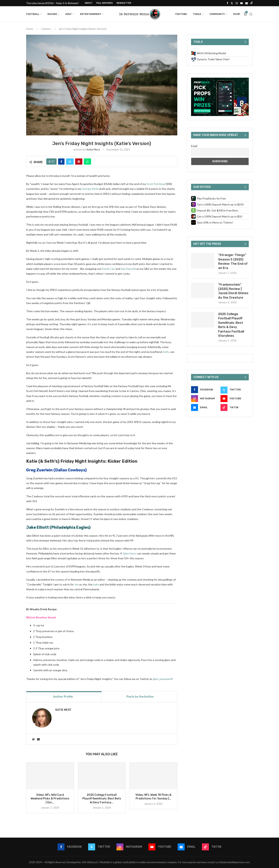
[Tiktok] (252, 3)
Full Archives (105, 3)
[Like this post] (53, 162)
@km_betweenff (163, 679)
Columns (46, 29)
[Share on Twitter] (70, 162)
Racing (52, 14)
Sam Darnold (128, 269)
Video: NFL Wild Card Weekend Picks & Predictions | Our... (50, 799)
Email (194, 146)
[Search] (251, 14)
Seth (166, 352)
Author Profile (63, 697)
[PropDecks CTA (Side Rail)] (220, 79)
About (89, 3)
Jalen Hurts (130, 553)
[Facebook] (227, 3)
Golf (68, 14)
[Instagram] (237, 3)
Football (33, 14)
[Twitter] (232, 3)
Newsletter (124, 3)
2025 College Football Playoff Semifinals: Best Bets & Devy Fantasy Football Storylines (231, 325)
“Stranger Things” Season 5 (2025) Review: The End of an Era (233, 261)
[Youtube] (242, 3)
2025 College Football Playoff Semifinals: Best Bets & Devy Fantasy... (102, 799)
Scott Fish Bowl (156, 184)
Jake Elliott (37, 527)
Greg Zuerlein (39, 470)
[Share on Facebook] (61, 162)
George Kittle (90, 189)
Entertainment (91, 14)
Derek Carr (108, 269)
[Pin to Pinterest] (79, 162)
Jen (77, 584)
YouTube (181, 14)
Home (30, 29)
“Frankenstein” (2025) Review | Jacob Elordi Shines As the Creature (233, 291)
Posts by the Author (140, 697)
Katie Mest (93, 149)
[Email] (247, 3)
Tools (197, 14)
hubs (96, 584)
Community (217, 14)
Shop (237, 14)
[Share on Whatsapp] (87, 162)
